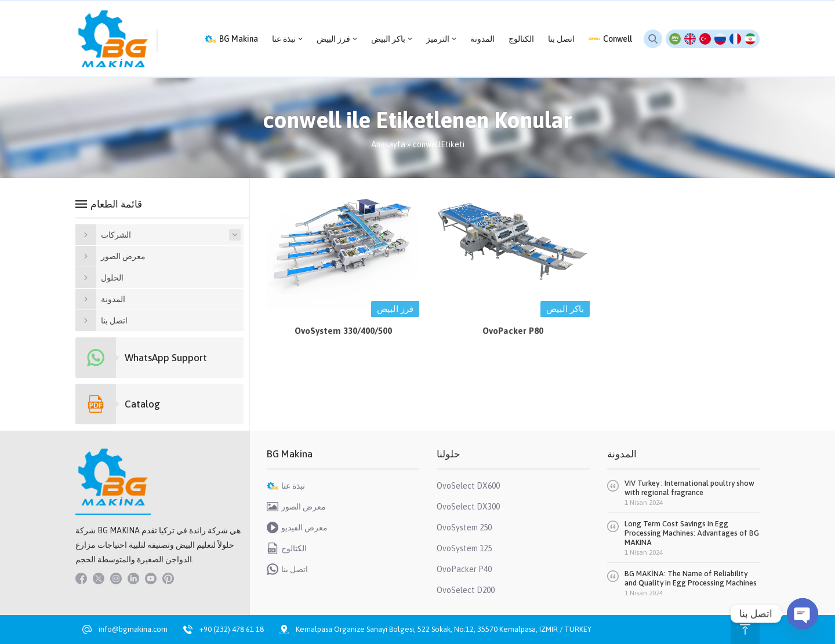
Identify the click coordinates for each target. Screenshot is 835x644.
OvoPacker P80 (513, 331)
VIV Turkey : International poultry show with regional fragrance (689, 488)
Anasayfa (388, 144)
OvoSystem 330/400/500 (343, 331)
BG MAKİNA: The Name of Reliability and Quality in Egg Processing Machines (691, 578)
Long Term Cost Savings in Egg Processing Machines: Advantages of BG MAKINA (692, 533)
